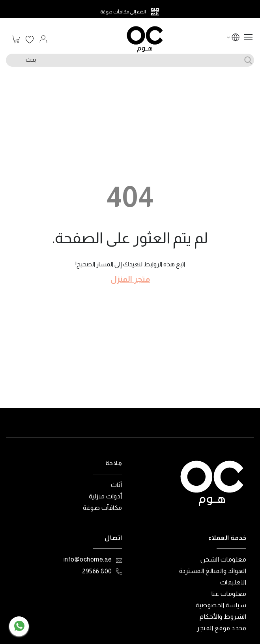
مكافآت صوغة (103, 508)
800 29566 (97, 571)
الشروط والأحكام (223, 617)
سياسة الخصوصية (221, 605)
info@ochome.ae (88, 559)
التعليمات (233, 582)
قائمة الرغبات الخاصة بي (30, 40)
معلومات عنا (229, 594)
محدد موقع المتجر (222, 628)
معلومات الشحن (224, 559)
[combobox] (130, 60)
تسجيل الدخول (43, 39)
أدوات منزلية (106, 496)
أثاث (117, 485)
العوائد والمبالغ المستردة (213, 571)
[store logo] (145, 39)
